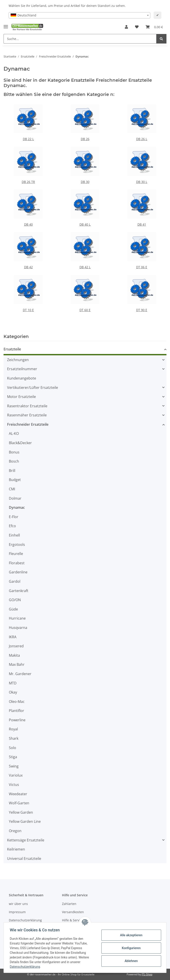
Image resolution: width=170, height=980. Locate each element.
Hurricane (17, 618)
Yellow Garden (21, 812)
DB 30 (85, 182)
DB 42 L (85, 267)
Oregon (15, 831)
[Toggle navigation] (6, 25)
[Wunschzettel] (137, 27)
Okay (13, 692)
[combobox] (79, 15)
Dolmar (15, 498)
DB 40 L (85, 224)
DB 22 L (28, 139)
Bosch (14, 461)
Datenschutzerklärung (25, 920)
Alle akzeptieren (130, 935)
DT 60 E (85, 310)
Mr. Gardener (20, 674)
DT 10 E (28, 310)
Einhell (14, 535)
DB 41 (142, 224)
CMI (12, 489)
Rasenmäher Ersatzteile (27, 415)
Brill (12, 471)
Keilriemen (16, 849)
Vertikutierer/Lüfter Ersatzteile (33, 388)
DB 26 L (142, 139)
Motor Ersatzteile (21, 397)
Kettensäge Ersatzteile (26, 840)
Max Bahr (17, 664)
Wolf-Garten (19, 803)
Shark (14, 738)
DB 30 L (142, 182)
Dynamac (17, 507)
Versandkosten (73, 912)
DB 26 (85, 139)
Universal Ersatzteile (24, 859)
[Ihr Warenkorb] (154, 27)
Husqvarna (18, 628)
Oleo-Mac (17, 702)
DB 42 (28, 267)
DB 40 (28, 224)
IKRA (13, 637)
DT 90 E (142, 310)
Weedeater (18, 794)
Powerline (17, 720)
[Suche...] (80, 39)
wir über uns (18, 904)
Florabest (17, 563)
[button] (126, 27)
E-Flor (14, 517)
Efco (12, 526)
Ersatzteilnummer (22, 369)
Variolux (16, 775)
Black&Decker (20, 443)
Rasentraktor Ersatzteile (27, 406)
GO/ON (15, 600)
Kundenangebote (22, 378)
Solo (13, 748)
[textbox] (79, 15)
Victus (14, 785)
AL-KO (14, 433)
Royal (13, 729)
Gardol (15, 581)
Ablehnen (130, 961)
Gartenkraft (19, 591)
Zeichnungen (18, 360)
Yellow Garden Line (25, 821)
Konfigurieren (130, 948)
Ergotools (17, 545)
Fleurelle (16, 554)
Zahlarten (69, 904)
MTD (13, 683)
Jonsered (16, 646)
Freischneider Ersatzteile (28, 424)
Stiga (13, 757)
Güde (13, 609)
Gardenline (18, 572)
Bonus (14, 452)
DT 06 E (142, 267)
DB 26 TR (28, 182)
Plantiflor (16, 711)
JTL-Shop (147, 974)
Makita (14, 655)
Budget (15, 480)
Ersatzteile (12, 349)
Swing (14, 766)
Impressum (17, 912)
